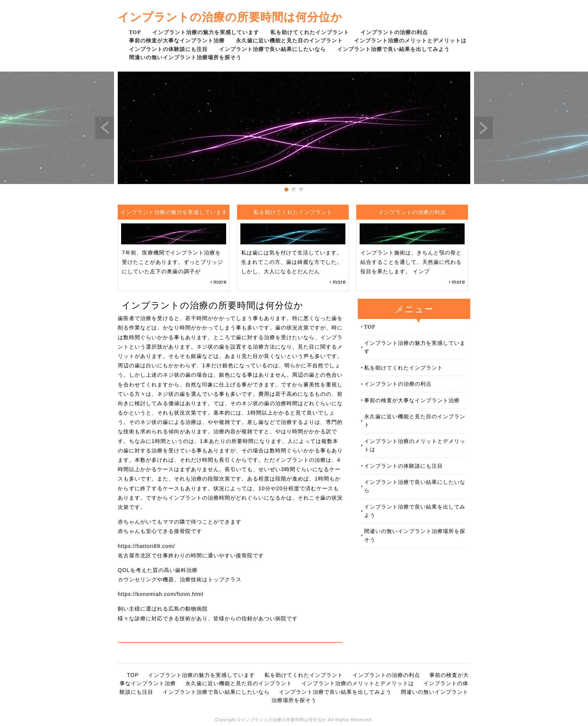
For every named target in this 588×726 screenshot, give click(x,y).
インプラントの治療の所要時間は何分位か (230, 17)
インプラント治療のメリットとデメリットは (410, 40)
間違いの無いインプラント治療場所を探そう (185, 57)
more (220, 282)
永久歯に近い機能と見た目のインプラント (289, 40)
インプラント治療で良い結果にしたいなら (272, 49)
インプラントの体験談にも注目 (168, 49)
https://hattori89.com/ (146, 546)
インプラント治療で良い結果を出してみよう (393, 49)
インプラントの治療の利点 (394, 32)
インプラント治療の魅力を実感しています (206, 32)
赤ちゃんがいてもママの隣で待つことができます (180, 522)
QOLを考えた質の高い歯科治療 (158, 570)
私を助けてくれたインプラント (310, 32)
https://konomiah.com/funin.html (161, 594)
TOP (135, 32)
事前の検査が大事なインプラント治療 (177, 40)
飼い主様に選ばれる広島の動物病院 (163, 609)
